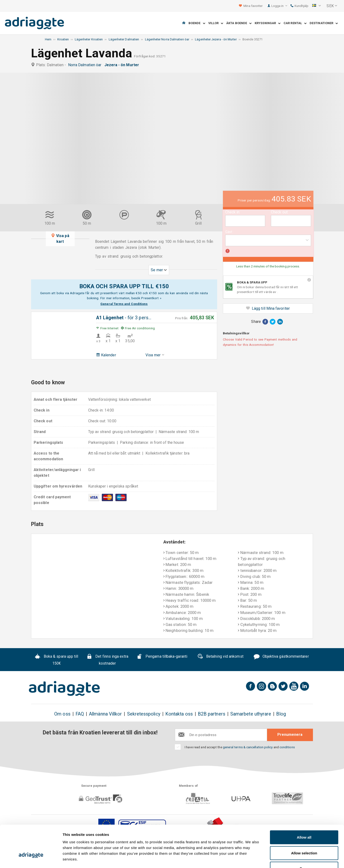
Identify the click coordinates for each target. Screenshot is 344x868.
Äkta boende (239, 23)
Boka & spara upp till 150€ (57, 660)
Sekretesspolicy (144, 714)
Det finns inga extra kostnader (107, 660)
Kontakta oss (179, 714)
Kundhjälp (299, 6)
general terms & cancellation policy (248, 747)
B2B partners (212, 714)
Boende (197, 23)
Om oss (62, 714)
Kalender (106, 355)
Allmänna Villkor (105, 714)
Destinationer (324, 23)
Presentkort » (151, 298)
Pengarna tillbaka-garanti (162, 657)
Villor (216, 23)
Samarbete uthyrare (251, 714)
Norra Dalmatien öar (86, 65)
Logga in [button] (279, 6)
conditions (287, 747)
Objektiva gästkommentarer (281, 657)
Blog (281, 714)
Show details (251, 859)
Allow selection (304, 821)
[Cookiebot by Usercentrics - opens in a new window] (31, 859)
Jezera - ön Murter (123, 65)
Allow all (304, 805)
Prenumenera (290, 735)
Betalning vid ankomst (220, 657)
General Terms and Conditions (124, 304)
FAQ (80, 714)
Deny (304, 837)
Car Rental (295, 23)
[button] (317, 6)
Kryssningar (268, 23)
